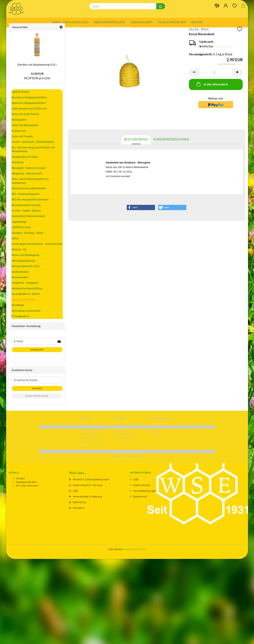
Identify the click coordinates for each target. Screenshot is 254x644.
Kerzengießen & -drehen (26, 299)
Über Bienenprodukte (109, 22)
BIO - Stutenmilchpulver (26, 199)
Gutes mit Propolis (22, 141)
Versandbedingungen (145, 496)
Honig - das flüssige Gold (70, 22)
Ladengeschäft (141, 22)
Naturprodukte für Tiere (26, 271)
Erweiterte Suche (37, 401)
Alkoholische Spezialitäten (27, 293)
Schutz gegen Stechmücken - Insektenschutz (37, 249)
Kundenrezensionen (171, 144)
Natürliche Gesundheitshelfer (29, 194)
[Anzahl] (216, 77)
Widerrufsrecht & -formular (88, 490)
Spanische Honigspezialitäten (29, 108)
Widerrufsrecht (142, 490)
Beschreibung (136, 144)
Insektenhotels (20, 277)
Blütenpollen (19, 125)
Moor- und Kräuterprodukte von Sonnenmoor (30, 186)
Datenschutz (80, 507)
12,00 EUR (37, 79)
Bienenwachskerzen (24, 305)
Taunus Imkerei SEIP (172, 22)
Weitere (197, 22)
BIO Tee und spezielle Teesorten (30, 205)
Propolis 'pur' (19, 136)
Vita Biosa (17, 168)
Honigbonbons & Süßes (25, 162)
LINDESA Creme (21, 232)
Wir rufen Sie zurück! (27, 491)
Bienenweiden (20, 282)
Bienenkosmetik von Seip (26, 210)
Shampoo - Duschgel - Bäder (28, 238)
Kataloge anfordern (26, 487)
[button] (194, 77)
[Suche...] (161, 6)
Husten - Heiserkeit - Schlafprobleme (33, 147)
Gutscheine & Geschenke (26, 316)
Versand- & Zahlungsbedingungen (91, 485)
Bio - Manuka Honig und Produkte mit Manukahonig (33, 154)
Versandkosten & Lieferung (87, 502)
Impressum (79, 513)
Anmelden (37, 355)
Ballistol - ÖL (19, 255)
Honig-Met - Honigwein (25, 288)
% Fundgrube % (20, 321)
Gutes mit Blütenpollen (25, 130)
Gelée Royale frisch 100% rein (29, 114)
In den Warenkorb (212, 89)
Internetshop (115, 554)
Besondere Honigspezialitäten (29, 102)
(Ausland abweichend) (223, 52)
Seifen (15, 243)
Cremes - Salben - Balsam (26, 216)
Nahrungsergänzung (23, 266)
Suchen (37, 393)
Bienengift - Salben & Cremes (28, 173)
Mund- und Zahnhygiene (25, 260)
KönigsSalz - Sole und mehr (27, 178)
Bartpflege (18, 310)
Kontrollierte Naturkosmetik (28, 221)
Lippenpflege (19, 227)
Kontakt (20, 483)
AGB (75, 496)
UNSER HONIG (20, 97)
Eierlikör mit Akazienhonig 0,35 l (37, 70)
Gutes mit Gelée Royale (25, 119)
